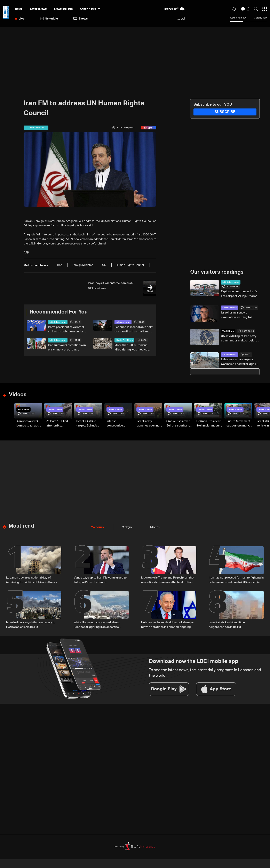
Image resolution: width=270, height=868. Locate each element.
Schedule (49, 19)
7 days (126, 527)
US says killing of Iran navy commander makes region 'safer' (239, 339)
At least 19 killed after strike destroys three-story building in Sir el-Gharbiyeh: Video (59, 424)
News (19, 9)
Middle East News (58, 322)
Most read (21, 526)
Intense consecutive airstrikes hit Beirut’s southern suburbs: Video (118, 424)
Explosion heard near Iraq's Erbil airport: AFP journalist (239, 294)
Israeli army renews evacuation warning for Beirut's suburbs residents (238, 315)
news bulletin (63, 9)
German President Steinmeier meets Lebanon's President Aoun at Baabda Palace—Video (208, 424)
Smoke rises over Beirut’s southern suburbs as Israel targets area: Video (179, 424)
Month (153, 527)
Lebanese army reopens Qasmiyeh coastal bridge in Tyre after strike (239, 362)
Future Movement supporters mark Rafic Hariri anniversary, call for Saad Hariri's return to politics (238, 424)
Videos (18, 395)
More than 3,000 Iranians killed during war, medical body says (131, 348)
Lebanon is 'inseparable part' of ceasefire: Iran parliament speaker (134, 330)
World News (228, 331)
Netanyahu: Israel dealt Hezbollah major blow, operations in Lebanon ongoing (168, 624)
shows (81, 19)
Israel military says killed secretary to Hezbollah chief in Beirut (31, 624)
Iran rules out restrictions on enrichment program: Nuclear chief (67, 348)
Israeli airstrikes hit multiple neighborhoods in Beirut (227, 624)
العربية (181, 19)
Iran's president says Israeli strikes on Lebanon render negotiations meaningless (66, 330)
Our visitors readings (217, 272)
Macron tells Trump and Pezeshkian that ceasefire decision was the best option (168, 579)
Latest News (38, 9)
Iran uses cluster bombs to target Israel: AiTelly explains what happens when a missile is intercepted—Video (27, 424)
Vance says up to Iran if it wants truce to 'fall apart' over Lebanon (100, 579)
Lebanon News (123, 322)
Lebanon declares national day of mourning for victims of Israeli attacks (31, 579)
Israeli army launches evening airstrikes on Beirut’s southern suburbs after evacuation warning (148, 424)
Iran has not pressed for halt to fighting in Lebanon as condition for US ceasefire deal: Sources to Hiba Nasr (236, 580)
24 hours (97, 527)
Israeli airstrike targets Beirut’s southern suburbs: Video (89, 424)
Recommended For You (59, 312)
